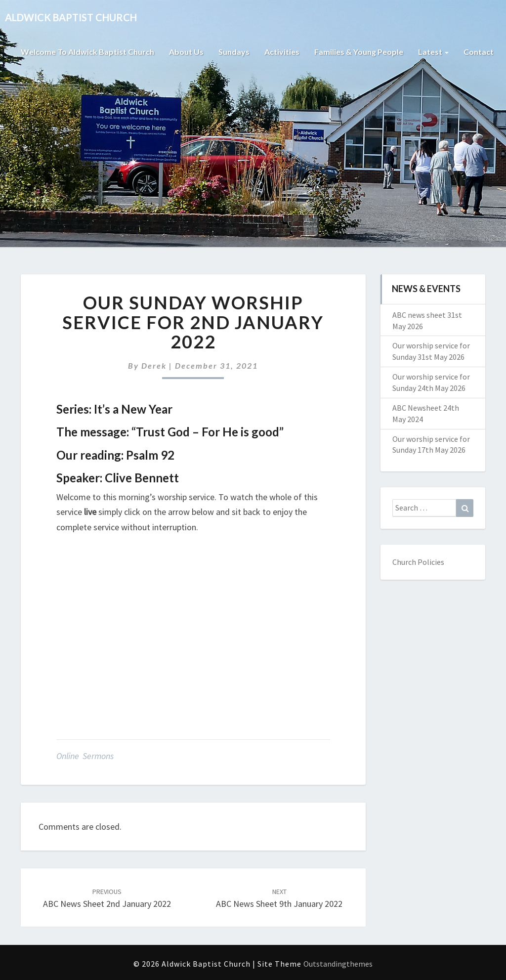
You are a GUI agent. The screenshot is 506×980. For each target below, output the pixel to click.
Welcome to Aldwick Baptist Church (87, 52)
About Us (186, 52)
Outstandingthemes (338, 964)
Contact (479, 52)
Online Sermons (85, 756)
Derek (154, 365)
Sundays (234, 52)
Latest (433, 52)
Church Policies (418, 562)
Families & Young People (359, 52)
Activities (282, 52)
